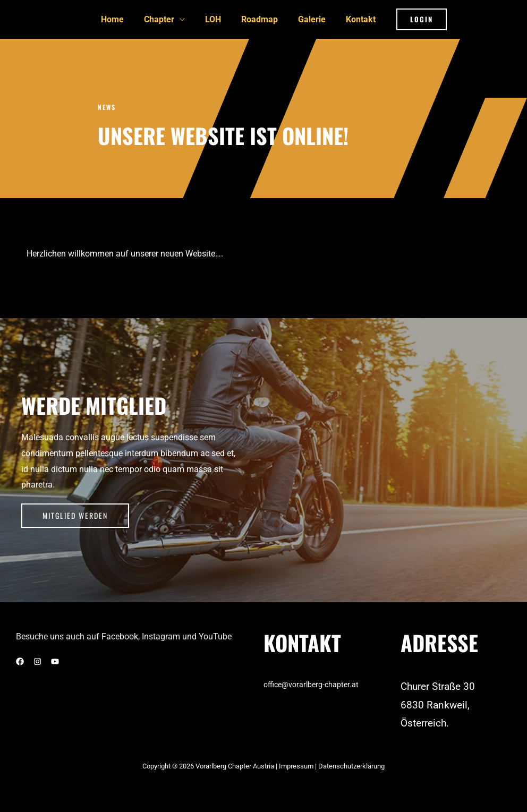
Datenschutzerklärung (351, 765)
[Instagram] (37, 660)
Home (120, 19)
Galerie (307, 19)
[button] (412, 19)
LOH (215, 19)
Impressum (297, 765)
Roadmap (258, 19)
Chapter (164, 19)
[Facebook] (20, 660)
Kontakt (353, 19)
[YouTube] (55, 660)
